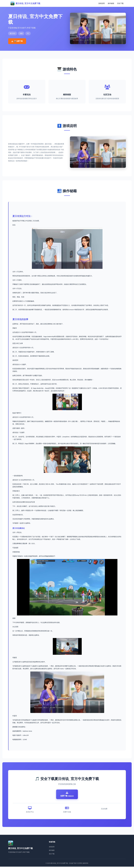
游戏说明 (102, 3)
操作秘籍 (111, 3)
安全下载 (120, 3)
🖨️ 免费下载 (17, 41)
